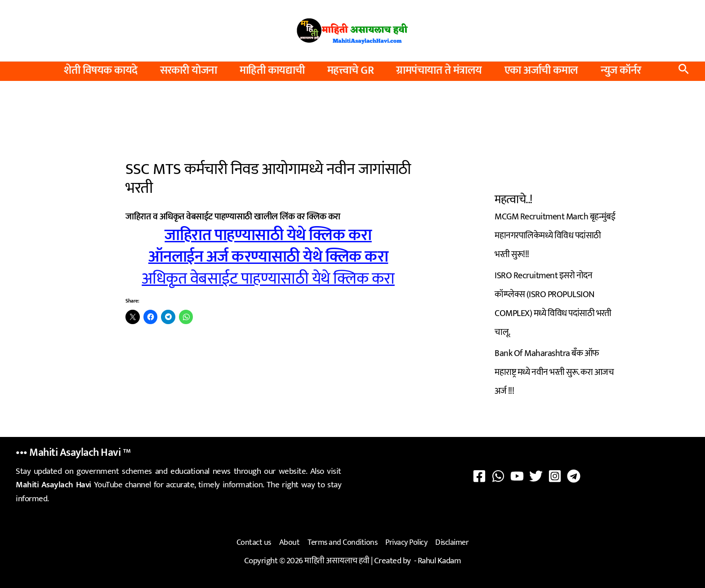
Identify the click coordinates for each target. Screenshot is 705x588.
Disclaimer (452, 543)
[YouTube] (517, 476)
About (290, 543)
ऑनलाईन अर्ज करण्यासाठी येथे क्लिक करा (268, 257)
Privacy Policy (406, 543)
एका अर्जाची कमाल (541, 71)
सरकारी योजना (189, 71)
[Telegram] (574, 476)
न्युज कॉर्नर (621, 71)
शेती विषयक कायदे (101, 71)
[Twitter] (536, 476)
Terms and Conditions (342, 543)
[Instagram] (555, 476)
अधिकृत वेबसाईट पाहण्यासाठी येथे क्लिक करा (268, 279)
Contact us (254, 543)
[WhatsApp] (498, 476)
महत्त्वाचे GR (351, 71)
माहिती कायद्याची (272, 71)
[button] (684, 71)
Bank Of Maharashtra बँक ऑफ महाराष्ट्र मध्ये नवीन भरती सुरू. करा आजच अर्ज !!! (554, 372)
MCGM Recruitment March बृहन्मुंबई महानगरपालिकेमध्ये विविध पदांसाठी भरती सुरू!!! (555, 236)
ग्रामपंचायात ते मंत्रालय (439, 71)
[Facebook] (479, 476)
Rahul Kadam (440, 560)
